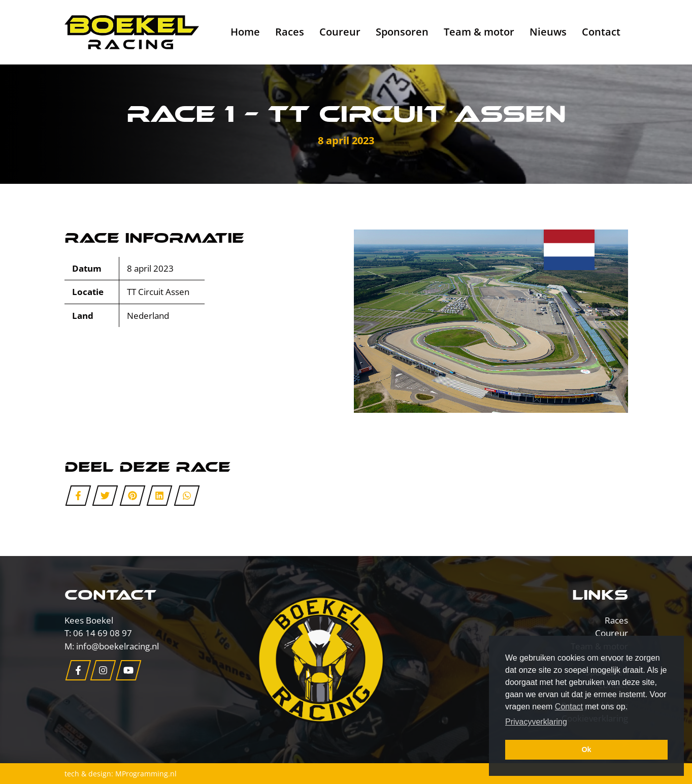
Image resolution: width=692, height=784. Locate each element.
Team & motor (479, 32)
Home (245, 32)
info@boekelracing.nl (118, 646)
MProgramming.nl (146, 774)
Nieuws (548, 32)
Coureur (340, 32)
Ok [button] (586, 749)
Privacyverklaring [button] (536, 722)
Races (290, 32)
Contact (601, 32)
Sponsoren (402, 32)
